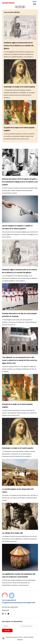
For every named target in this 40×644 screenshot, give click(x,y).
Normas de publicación (10, 607)
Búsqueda (5, 610)
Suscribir (7, 630)
